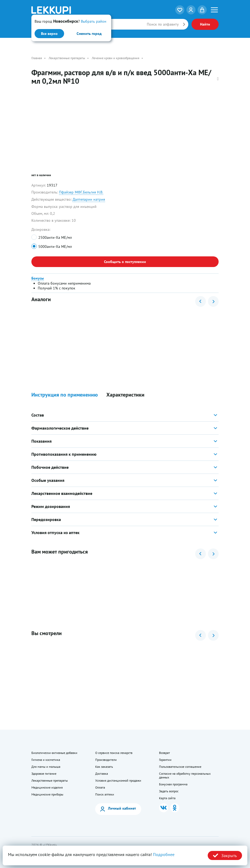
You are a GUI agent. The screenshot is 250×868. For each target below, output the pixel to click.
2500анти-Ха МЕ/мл (55, 237)
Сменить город (89, 34)
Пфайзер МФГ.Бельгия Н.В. (81, 192)
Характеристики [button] (125, 395)
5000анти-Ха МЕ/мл (55, 247)
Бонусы (38, 278)
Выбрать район (94, 21)
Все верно (49, 34)
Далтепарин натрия (89, 199)
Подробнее (164, 854)
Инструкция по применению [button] (65, 395)
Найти (205, 24)
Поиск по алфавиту (163, 24)
